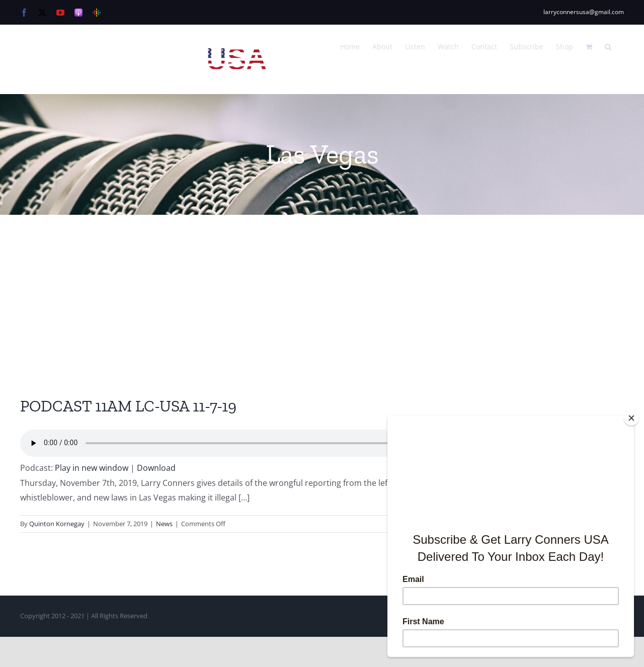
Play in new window (92, 468)
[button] (608, 46)
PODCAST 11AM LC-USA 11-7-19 (128, 406)
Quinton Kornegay (57, 524)
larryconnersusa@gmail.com (584, 12)
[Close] (631, 418)
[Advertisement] (322, 290)
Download (156, 468)
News (164, 524)
